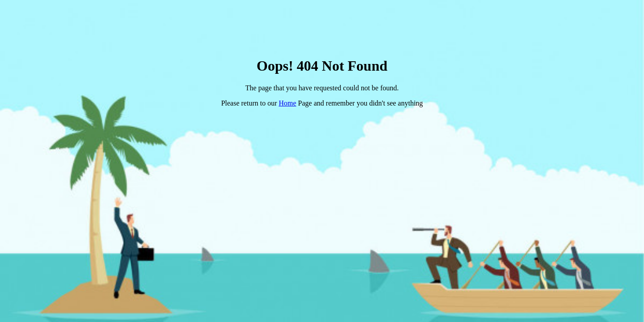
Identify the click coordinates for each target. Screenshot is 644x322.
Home (287, 103)
